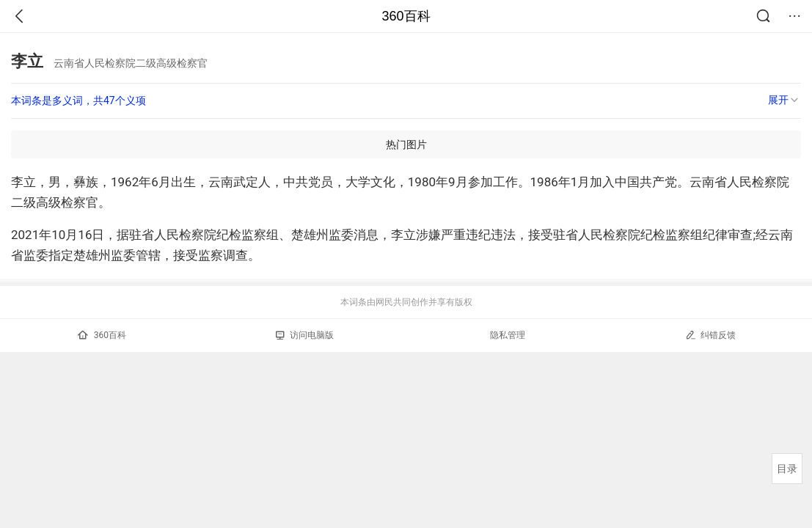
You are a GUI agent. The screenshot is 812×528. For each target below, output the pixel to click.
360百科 (406, 16)
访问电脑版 (305, 335)
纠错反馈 (710, 335)
